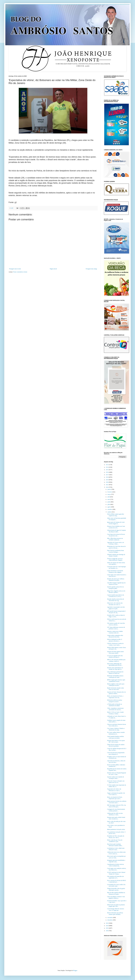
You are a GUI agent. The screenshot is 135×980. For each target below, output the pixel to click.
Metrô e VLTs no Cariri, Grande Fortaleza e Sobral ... (115, 713)
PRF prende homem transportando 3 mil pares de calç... (116, 612)
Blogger (75, 970)
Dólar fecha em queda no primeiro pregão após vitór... (116, 906)
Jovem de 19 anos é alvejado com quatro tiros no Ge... (116, 782)
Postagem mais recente (15, 269)
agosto (109, 507)
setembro (110, 509)
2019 (107, 480)
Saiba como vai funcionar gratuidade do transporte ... (117, 519)
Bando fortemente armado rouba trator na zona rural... (115, 689)
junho (109, 502)
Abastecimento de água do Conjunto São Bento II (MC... (117, 531)
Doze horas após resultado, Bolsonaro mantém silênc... (115, 845)
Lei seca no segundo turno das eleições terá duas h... (115, 656)
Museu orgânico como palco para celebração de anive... (116, 685)
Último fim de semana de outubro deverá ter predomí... (116, 745)
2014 (107, 467)
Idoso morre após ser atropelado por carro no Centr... (116, 857)
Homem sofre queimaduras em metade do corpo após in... (115, 668)
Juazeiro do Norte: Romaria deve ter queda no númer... (116, 693)
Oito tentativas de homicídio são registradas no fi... (115, 877)
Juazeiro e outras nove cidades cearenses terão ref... (115, 632)
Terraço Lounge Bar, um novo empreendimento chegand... (115, 559)
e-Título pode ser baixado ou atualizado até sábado (115, 705)
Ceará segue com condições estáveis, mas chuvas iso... (117, 869)
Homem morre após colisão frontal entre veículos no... (116, 818)
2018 (107, 477)
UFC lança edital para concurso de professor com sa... (116, 628)
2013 (107, 465)
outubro (110, 512)
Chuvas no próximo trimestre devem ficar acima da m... (117, 725)
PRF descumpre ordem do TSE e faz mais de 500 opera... (117, 806)
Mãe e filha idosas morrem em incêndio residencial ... (115, 539)
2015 (107, 470)
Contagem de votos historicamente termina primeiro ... (116, 810)
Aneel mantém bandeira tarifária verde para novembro (115, 737)
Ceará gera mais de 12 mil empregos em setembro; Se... (117, 567)
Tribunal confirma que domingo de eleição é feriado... (116, 555)
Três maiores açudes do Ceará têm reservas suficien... (116, 624)
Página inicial (53, 269)
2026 (107, 931)
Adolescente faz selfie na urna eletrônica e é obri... (115, 814)
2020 (107, 482)
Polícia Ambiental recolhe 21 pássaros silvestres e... (115, 640)
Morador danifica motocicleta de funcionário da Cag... (116, 600)
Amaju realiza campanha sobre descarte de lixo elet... (115, 636)
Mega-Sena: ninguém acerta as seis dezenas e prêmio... (116, 592)
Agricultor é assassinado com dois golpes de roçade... (116, 608)
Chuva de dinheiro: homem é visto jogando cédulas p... (116, 897)
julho (109, 504)
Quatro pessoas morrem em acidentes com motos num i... (117, 802)
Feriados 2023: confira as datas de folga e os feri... (116, 616)
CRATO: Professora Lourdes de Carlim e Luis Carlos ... (115, 644)
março (109, 494)
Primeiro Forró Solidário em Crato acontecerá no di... (116, 527)
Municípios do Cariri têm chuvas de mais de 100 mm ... (116, 547)
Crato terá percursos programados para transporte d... (116, 753)
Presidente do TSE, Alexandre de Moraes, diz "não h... (116, 837)
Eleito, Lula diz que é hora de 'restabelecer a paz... (115, 841)
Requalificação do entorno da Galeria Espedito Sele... (117, 770)
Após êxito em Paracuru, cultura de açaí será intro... (116, 761)
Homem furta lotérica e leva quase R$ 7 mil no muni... (116, 741)
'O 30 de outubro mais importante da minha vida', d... (117, 786)
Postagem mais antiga (91, 269)
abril (109, 497)
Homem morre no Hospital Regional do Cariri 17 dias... (117, 774)
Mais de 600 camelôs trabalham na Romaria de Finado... (116, 893)
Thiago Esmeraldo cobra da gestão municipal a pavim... (116, 889)
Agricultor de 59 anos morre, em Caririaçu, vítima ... (116, 543)
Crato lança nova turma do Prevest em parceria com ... (116, 535)
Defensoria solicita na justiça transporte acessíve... (115, 701)
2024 (107, 926)
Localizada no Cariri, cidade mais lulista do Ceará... (116, 849)
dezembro (110, 920)
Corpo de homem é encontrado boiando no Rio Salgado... (115, 571)
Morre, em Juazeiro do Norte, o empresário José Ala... (115, 697)
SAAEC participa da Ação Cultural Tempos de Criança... (116, 873)
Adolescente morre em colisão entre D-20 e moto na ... (116, 853)
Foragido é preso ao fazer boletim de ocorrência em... (117, 757)
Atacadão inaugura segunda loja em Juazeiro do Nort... (116, 584)
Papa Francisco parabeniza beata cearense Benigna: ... (115, 551)
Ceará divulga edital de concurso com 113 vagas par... (116, 909)
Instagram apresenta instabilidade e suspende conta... (116, 861)
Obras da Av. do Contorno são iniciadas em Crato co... (115, 604)
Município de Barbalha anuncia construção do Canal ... (115, 677)
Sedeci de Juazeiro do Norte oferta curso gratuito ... (116, 563)
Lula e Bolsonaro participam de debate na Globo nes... (115, 673)
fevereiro (110, 492)
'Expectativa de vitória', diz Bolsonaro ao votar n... (114, 790)
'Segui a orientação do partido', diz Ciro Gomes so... (116, 794)
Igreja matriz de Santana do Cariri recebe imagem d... (116, 523)
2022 (107, 487)
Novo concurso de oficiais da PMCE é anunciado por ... (117, 881)
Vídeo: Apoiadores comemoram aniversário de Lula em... (115, 709)
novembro (110, 918)
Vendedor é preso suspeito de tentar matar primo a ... (116, 721)
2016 (107, 472)
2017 (107, 475)
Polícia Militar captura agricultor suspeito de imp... (116, 515)
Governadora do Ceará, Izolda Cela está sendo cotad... (116, 885)
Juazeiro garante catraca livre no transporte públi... (115, 588)
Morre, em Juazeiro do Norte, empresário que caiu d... (115, 798)
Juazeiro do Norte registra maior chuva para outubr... (115, 652)
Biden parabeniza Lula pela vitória (116, 829)
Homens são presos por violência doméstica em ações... (116, 580)
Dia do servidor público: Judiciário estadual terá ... (116, 766)
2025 (107, 928)
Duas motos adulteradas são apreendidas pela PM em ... (115, 664)
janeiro (109, 489)
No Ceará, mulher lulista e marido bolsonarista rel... (116, 733)
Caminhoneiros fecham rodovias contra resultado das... (115, 865)
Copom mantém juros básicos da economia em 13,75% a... (116, 596)
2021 (107, 485)
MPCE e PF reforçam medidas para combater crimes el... (116, 660)
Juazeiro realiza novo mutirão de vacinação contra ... (116, 778)
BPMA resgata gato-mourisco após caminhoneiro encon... (116, 681)
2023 (107, 923)
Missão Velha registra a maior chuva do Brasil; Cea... (117, 648)
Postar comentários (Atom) (20, 272)
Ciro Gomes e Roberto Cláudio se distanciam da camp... (116, 729)
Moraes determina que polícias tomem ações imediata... (115, 914)
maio (109, 499)
